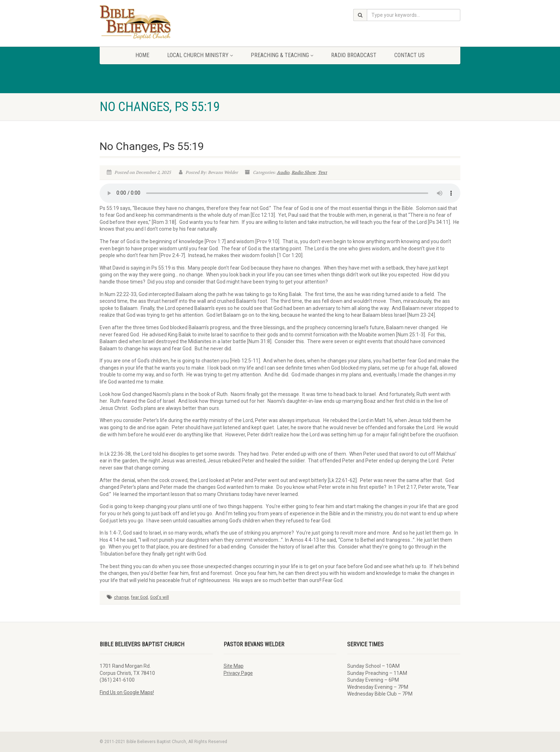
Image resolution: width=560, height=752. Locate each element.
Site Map (234, 666)
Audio (283, 172)
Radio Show (304, 172)
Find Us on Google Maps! (127, 692)
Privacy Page (238, 673)
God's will (159, 597)
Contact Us (409, 55)
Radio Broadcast (354, 55)
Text (322, 172)
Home (142, 55)
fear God (139, 597)
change (121, 597)
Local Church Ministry (200, 55)
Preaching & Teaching (282, 55)
